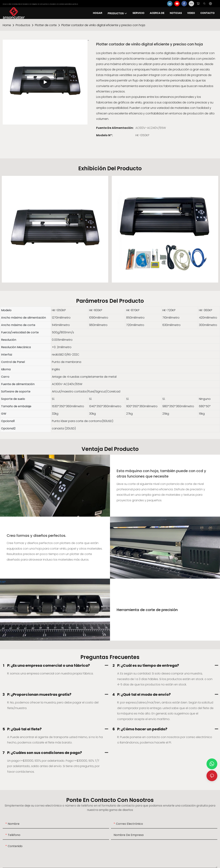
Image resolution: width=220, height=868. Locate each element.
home (7, 25)
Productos (23, 25)
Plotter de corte (46, 25)
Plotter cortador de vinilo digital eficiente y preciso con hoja (103, 25)
